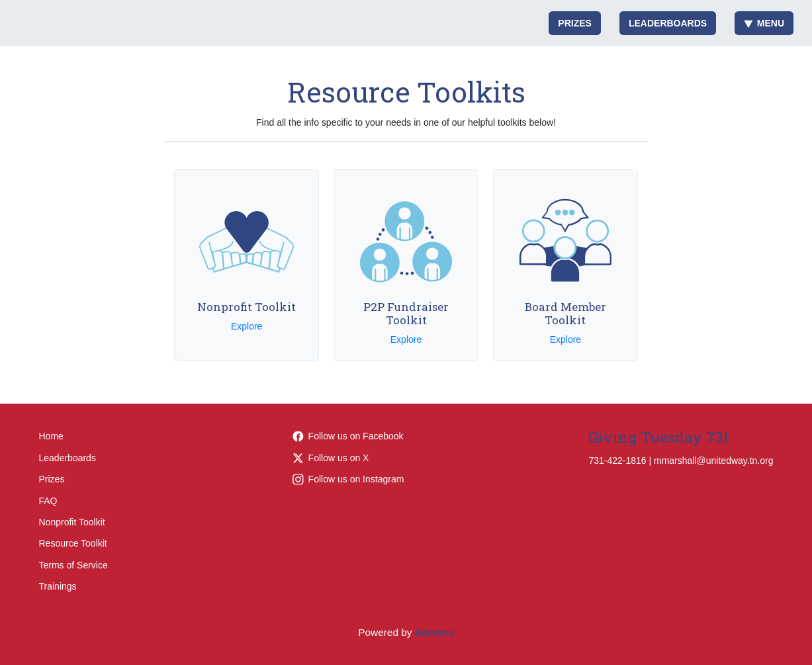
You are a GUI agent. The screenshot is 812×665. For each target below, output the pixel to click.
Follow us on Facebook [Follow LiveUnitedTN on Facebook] (348, 436)
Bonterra (434, 632)
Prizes (575, 23)
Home (51, 436)
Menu (764, 23)
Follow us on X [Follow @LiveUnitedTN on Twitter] (331, 458)
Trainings (58, 586)
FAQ (48, 501)
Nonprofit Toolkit (72, 522)
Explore (247, 326)
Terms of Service (73, 565)
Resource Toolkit (73, 543)
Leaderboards (668, 23)
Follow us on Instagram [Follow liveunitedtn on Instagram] (348, 479)
